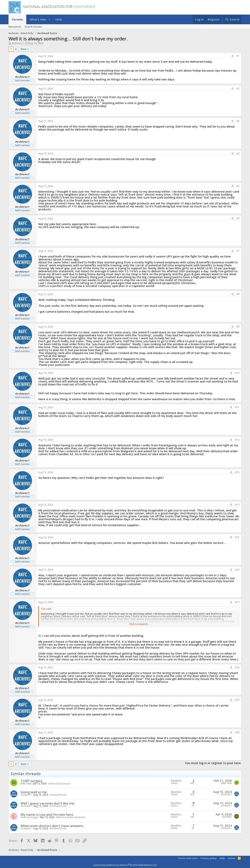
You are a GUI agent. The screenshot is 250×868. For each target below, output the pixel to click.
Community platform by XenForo (125, 865)
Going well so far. (34, 792)
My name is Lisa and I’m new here (47, 814)
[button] (49, 19)
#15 (237, 537)
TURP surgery (31, 781)
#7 (238, 251)
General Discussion (59, 784)
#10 (237, 373)
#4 (238, 153)
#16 (237, 570)
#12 (237, 440)
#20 (237, 732)
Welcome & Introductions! (71, 817)
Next (24, 49)
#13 (237, 472)
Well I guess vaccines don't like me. (48, 803)
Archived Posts (58, 795)
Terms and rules (188, 858)
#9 (238, 327)
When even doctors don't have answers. (52, 826)
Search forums (33, 27)
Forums (17, 19)
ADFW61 (227, 817)
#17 (237, 602)
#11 (237, 407)
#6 (238, 218)
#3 (238, 121)
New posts (15, 27)
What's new (38, 19)
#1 (238, 56)
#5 (238, 186)
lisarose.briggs (29, 817)
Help (59, 19)
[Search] (232, 19)
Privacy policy (209, 858)
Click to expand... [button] (139, 624)
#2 (238, 88)
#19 (237, 700)
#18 (237, 667)
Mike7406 (26, 784)
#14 (237, 505)
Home (231, 858)
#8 (238, 294)
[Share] (232, 56)
